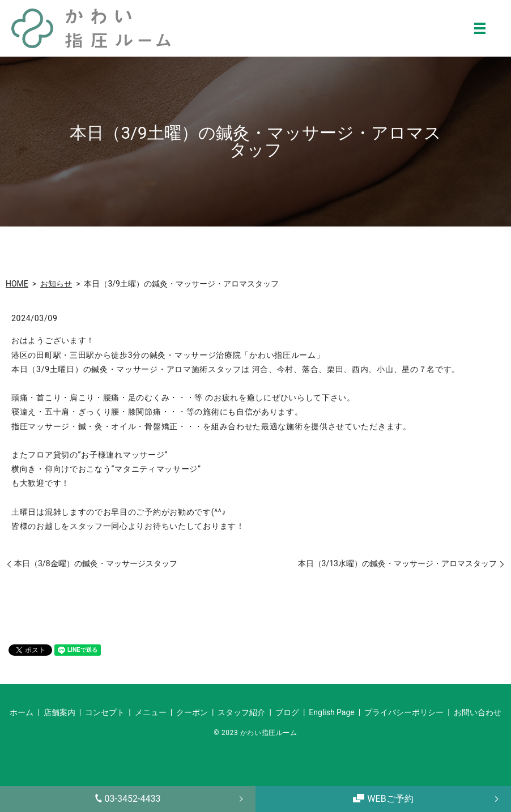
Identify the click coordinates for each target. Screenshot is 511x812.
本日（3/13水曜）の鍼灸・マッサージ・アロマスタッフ (397, 563)
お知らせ (56, 284)
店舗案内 (59, 712)
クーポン (192, 712)
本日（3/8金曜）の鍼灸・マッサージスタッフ (96, 563)
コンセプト (105, 712)
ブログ (287, 712)
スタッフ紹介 (241, 712)
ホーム (22, 712)
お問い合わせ (478, 712)
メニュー (151, 712)
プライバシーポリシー (404, 712)
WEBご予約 (383, 799)
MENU (480, 28)
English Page (331, 712)
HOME (17, 284)
